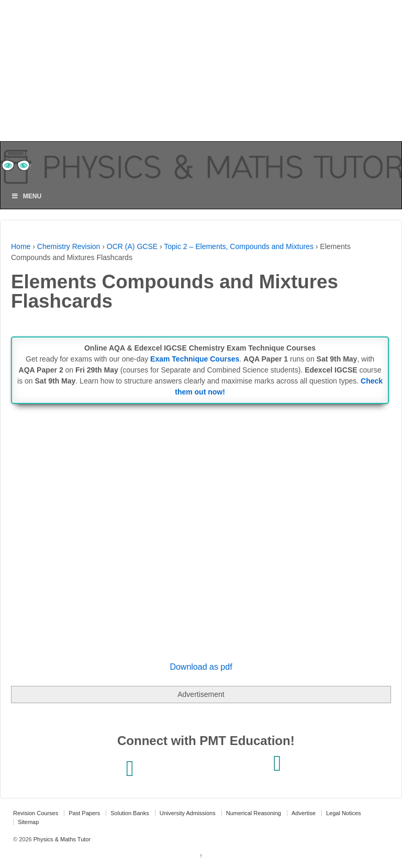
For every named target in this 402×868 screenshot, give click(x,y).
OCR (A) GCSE (132, 246)
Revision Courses (36, 813)
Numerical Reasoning (254, 813)
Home (21, 246)
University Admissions (188, 813)
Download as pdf (201, 667)
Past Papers (84, 813)
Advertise (304, 813)
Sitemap (28, 822)
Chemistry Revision (69, 246)
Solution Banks (130, 813)
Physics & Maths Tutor (61, 839)
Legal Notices (344, 813)
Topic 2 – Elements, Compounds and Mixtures (239, 246)
